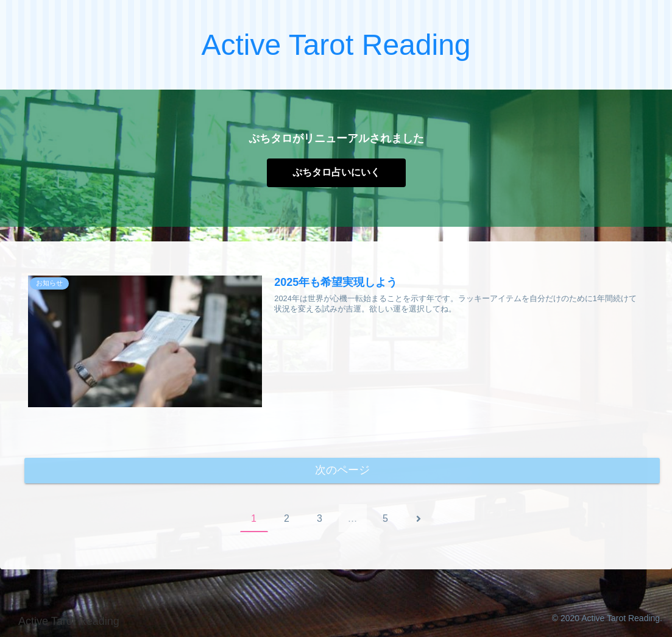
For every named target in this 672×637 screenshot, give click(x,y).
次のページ (342, 471)
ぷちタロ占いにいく (336, 172)
